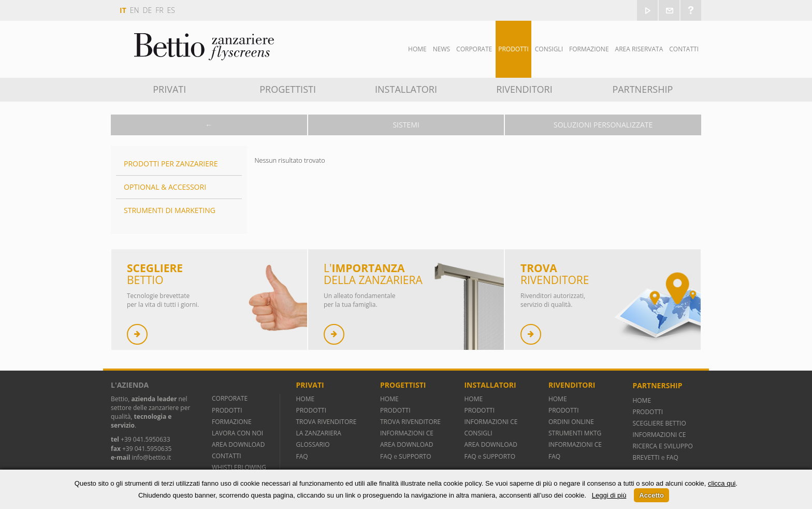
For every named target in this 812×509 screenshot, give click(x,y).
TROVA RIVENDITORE (326, 422)
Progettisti (288, 89)
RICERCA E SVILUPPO (662, 446)
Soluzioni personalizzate (603, 125)
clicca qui (722, 483)
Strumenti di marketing (170, 210)
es (171, 10)
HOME (305, 399)
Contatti (684, 49)
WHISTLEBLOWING (239, 467)
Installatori (406, 89)
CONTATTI (227, 456)
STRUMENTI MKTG (575, 433)
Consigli (549, 49)
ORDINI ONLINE (571, 422)
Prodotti (513, 49)
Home (417, 49)
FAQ (302, 456)
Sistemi (406, 125)
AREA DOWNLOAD (238, 444)
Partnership (642, 89)
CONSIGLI (478, 433)
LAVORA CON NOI (237, 433)
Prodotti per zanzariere (171, 164)
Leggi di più (609, 495)
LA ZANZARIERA (318, 433)
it (123, 10)
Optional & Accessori (165, 187)
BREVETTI (647, 457)
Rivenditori (524, 89)
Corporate (474, 49)
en (135, 10)
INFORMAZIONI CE (407, 433)
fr (159, 10)
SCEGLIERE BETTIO (659, 423)
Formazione (589, 49)
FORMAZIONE (232, 422)
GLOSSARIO (313, 444)
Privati (169, 89)
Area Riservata (639, 49)
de (148, 10)
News (441, 49)
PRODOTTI (227, 410)
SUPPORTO (415, 456)
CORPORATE (230, 398)
